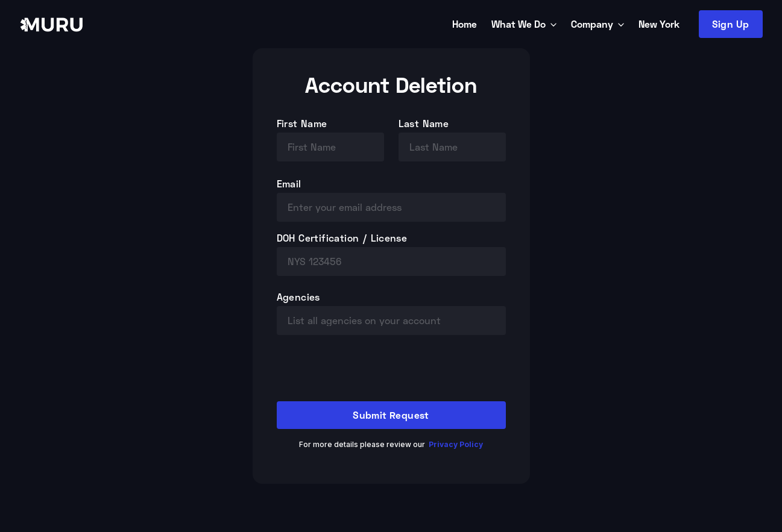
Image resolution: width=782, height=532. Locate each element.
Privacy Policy (456, 444)
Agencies (298, 297)
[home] (234, 24)
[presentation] (368, 373)
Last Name (424, 123)
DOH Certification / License (342, 238)
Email (289, 183)
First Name (302, 123)
